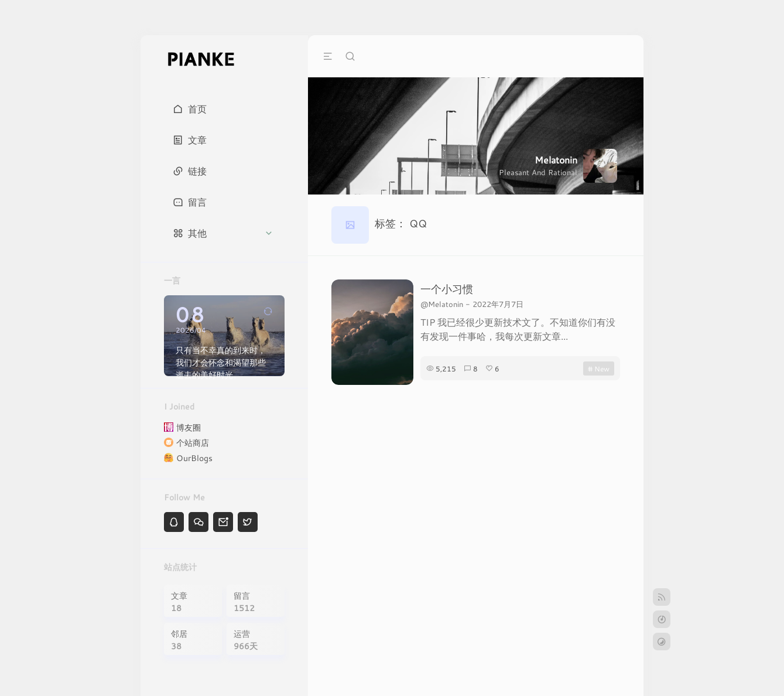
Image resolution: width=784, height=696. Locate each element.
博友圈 (189, 427)
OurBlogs (194, 458)
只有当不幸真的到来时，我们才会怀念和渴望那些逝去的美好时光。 (221, 362)
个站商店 (193, 443)
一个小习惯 (447, 289)
